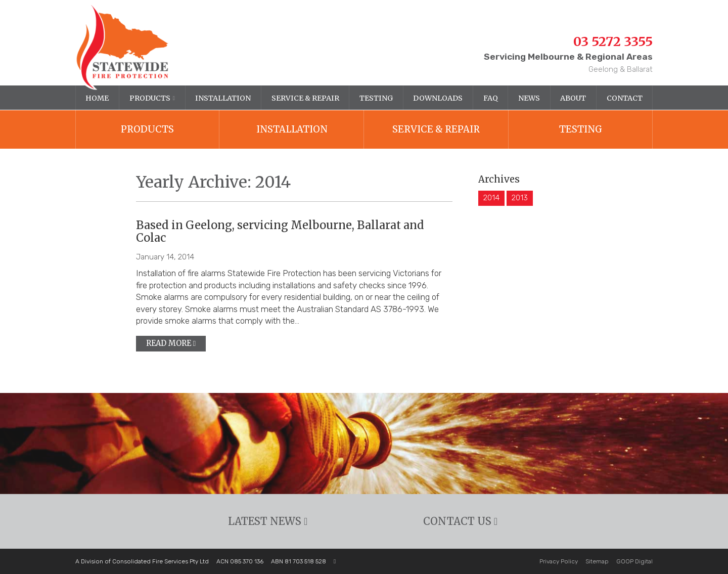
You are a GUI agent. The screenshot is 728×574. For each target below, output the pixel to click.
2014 (491, 198)
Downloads (438, 98)
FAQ (491, 98)
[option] (364, 444)
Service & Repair (305, 98)
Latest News (268, 521)
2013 (520, 198)
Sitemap (597, 561)
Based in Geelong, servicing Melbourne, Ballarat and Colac (280, 232)
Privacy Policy (559, 561)
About (573, 98)
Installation (223, 98)
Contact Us (460, 521)
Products (150, 98)
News (529, 98)
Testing (376, 98)
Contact (625, 98)
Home (97, 98)
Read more (171, 343)
